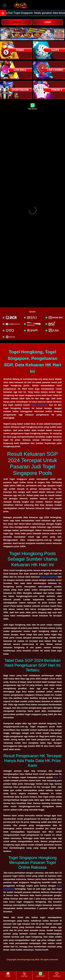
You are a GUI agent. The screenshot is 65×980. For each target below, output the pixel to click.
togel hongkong (49, 577)
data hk (58, 777)
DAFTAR (17, 22)
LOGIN (48, 22)
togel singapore (39, 405)
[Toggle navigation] (5, 5)
